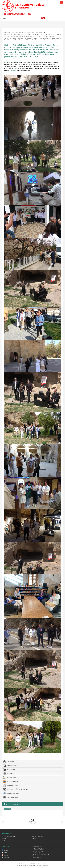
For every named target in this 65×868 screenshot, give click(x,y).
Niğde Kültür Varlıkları (11, 781)
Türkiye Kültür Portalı (11, 785)
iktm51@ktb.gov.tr (42, 853)
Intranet (4, 839)
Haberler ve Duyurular (18, 32)
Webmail (34, 839)
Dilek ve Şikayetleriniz (37, 837)
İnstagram (6, 858)
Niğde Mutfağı (9, 770)
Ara (43, 18)
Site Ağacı (4, 841)
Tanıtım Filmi (8, 773)
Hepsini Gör (7, 809)
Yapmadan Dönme (10, 777)
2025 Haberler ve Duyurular (35, 32)
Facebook (6, 850)
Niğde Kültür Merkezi (11, 797)
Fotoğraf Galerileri (10, 766)
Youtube (6, 855)
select (22, 18)
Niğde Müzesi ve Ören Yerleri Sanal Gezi (15, 789)
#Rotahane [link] (13, 70)
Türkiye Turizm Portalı (11, 793)
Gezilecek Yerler (9, 762)
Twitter (6, 853)
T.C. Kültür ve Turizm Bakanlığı (9, 837)
